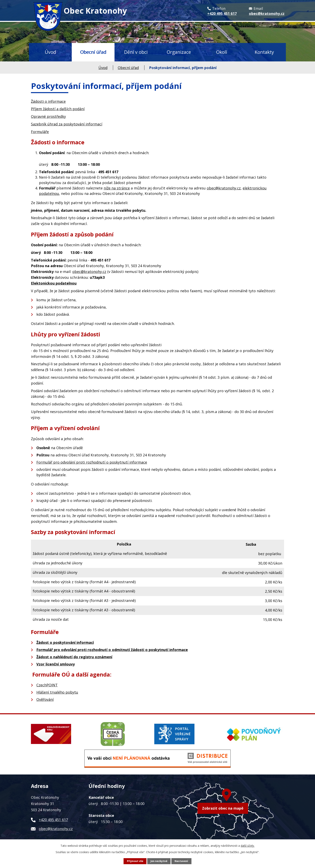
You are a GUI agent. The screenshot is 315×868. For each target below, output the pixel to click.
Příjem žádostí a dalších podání (58, 109)
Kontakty (264, 52)
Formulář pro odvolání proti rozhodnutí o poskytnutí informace (92, 462)
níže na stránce (117, 188)
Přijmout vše (135, 861)
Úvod (50, 52)
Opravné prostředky (48, 116)
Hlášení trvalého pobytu (57, 692)
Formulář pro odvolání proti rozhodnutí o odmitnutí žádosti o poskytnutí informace (112, 650)
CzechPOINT (47, 685)
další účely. (248, 846)
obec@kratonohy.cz (224, 188)
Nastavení (181, 861)
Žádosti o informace (48, 101)
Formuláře (40, 132)
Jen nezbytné (159, 861)
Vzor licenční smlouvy (56, 664)
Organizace (179, 52)
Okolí (222, 52)
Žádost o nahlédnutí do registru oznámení (74, 657)
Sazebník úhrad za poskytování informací (67, 124)
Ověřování (45, 699)
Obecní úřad (93, 52)
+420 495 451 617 (53, 820)
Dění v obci (136, 52)
